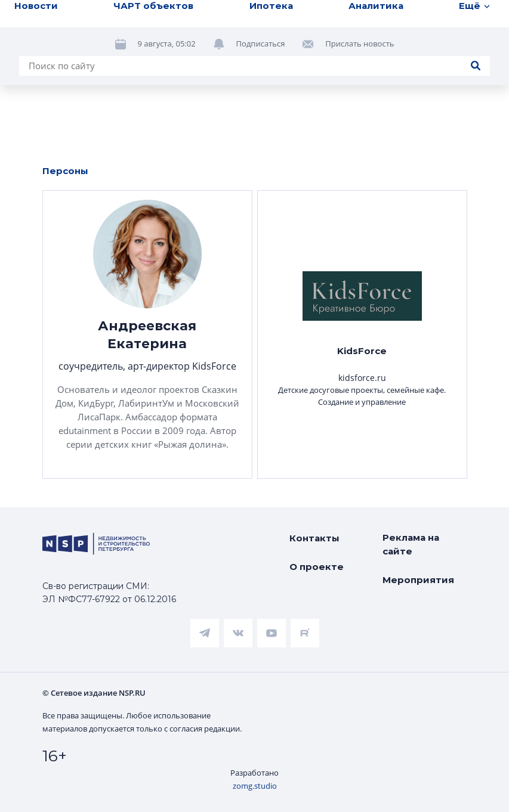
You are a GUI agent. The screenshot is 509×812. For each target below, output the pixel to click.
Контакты (314, 538)
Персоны (65, 171)
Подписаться (261, 44)
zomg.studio (255, 786)
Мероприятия (418, 580)
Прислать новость (360, 44)
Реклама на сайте (411, 544)
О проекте (317, 567)
